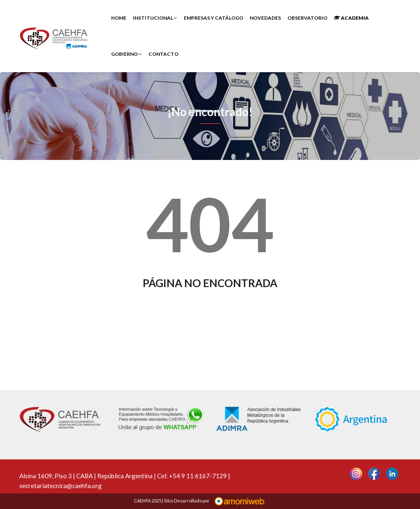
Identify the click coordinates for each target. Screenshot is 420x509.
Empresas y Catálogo (213, 18)
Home (119, 18)
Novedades (265, 18)
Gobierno (127, 54)
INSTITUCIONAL (155, 18)
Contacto (163, 54)
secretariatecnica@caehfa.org (60, 486)
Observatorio (307, 18)
